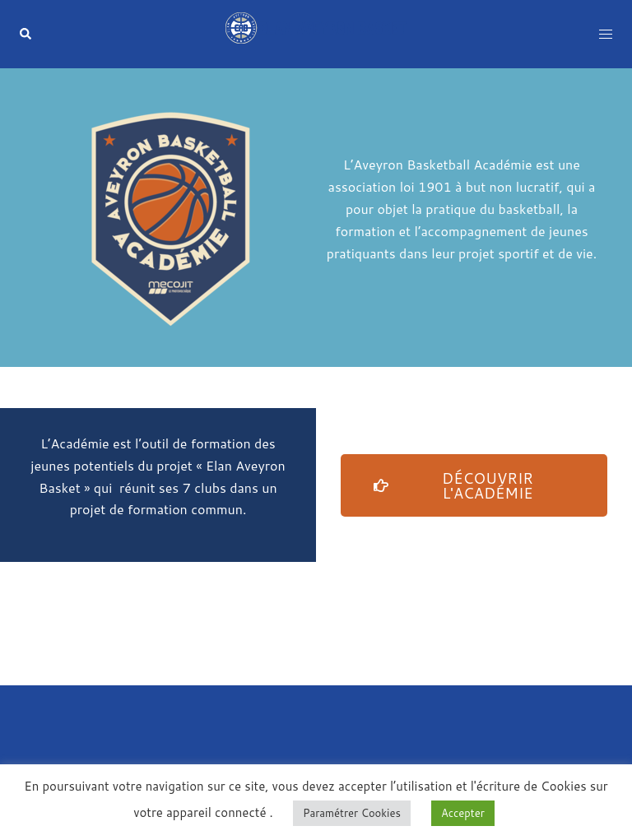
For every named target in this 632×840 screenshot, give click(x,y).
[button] (26, 34)
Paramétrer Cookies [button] (352, 813)
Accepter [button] (463, 813)
